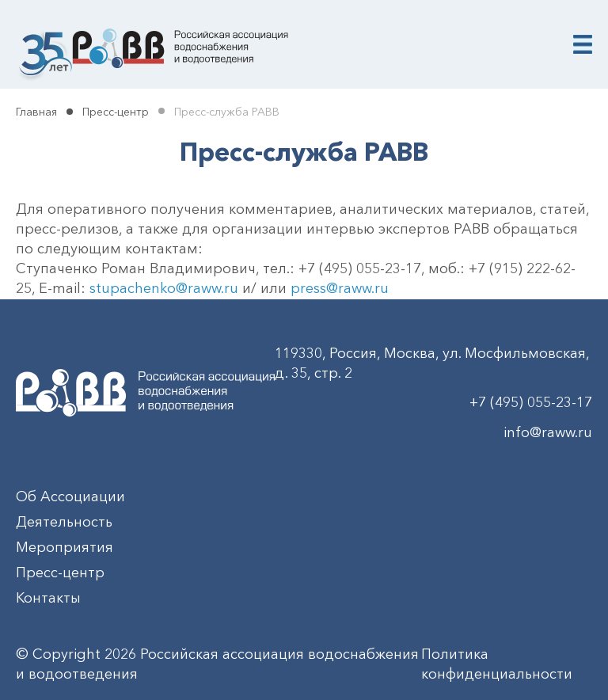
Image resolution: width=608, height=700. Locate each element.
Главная (36, 112)
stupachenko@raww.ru (164, 288)
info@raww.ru (548, 432)
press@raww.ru (340, 288)
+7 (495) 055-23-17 (531, 402)
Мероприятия (65, 547)
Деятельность (64, 522)
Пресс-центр (116, 112)
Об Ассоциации (70, 496)
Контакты (48, 598)
